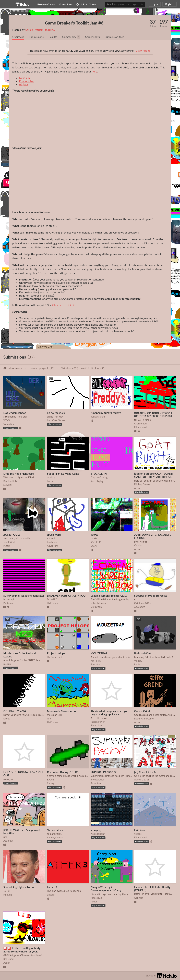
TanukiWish (9, 542)
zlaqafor (51, 895)
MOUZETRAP (99, 653)
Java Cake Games (56, 420)
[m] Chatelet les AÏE (146, 772)
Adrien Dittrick (34, 30)
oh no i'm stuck (56, 413)
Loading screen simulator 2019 (109, 596)
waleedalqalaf (98, 834)
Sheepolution (98, 780)
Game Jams (67, 4)
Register (170, 4)
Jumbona (52, 542)
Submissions (36, 37)
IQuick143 (96, 542)
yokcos (138, 834)
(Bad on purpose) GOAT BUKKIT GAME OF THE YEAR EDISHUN (154, 475)
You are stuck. (55, 830)
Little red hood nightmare (19, 474)
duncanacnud (98, 417)
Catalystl (139, 545)
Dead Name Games (144, 719)
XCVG (7, 420)
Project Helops (56, 653)
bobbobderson (98, 603)
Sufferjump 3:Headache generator (24, 596)
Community (69, 37)
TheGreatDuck (55, 657)
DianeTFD (52, 599)
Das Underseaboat (15, 413)
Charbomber (141, 424)
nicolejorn (8, 779)
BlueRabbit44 (10, 481)
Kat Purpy (96, 661)
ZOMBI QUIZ (12, 535)
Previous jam (27, 81)
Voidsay (138, 661)
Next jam (24, 78)
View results (143, 51)
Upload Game (87, 4)
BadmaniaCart (143, 653)
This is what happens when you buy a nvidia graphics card (109, 713)
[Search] (142, 4)
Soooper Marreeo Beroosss (151, 596)
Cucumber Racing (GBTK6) (63, 772)
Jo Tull (7, 891)
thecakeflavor (98, 722)
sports (94, 535)
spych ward (54, 535)
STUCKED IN (99, 474)
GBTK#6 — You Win (15, 711)
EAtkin (50, 780)
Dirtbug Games (142, 484)
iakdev (7, 719)
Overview (18, 37)
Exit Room (140, 830)
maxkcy (51, 477)
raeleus (7, 664)
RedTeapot (9, 959)
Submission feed (115, 37)
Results (53, 37)
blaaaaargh (9, 599)
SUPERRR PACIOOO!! (104, 772)
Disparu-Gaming (99, 477)
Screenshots (92, 37)
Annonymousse (55, 837)
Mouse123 (96, 898)
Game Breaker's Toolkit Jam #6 (75, 23)
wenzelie (139, 898)
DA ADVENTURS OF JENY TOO (66, 596)
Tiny (49, 719)
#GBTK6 (50, 30)
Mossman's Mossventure (62, 711)
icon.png (96, 830)
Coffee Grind (142, 711)
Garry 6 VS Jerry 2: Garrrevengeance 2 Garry (106, 889)
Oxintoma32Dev (143, 603)
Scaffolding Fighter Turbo (19, 887)
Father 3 (52, 887)
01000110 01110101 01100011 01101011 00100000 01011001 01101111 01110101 (153, 416)
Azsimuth (8, 841)
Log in (155, 4)
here (94, 71)
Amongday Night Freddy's (106, 413)
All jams (24, 84)
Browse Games (48, 4)
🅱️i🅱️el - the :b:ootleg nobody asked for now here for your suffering (22, 951)
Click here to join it (63, 305)
